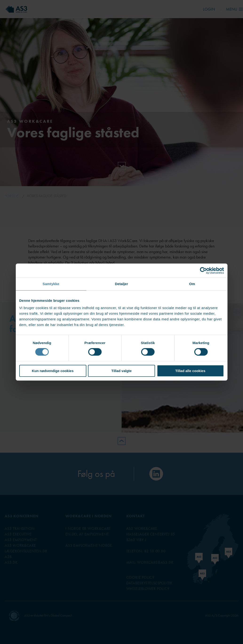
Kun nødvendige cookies (53, 371)
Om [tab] (192, 284)
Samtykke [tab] (51, 284)
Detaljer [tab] (122, 284)
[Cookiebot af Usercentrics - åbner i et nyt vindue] (203, 271)
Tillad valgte (121, 371)
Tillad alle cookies (190, 371)
